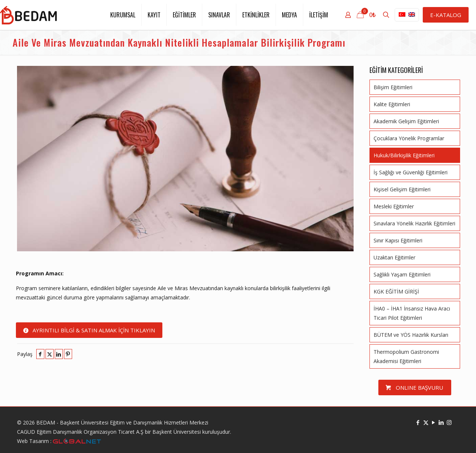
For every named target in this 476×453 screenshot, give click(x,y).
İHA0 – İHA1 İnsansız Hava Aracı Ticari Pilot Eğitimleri (412, 313)
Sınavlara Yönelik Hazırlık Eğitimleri (414, 223)
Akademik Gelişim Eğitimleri (406, 121)
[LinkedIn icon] (441, 422)
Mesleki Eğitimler (394, 206)
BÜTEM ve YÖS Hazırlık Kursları (411, 335)
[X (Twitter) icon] (426, 422)
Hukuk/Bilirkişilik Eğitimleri (404, 155)
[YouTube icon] (434, 422)
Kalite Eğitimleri (392, 104)
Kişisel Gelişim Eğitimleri (402, 189)
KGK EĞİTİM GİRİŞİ (396, 291)
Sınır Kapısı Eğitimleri (398, 240)
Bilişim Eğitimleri (393, 87)
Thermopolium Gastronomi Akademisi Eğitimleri (406, 356)
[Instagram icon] (449, 422)
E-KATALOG (446, 15)
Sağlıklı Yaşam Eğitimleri (402, 274)
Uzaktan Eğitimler (394, 257)
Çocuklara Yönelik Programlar (409, 138)
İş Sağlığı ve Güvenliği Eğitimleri (411, 172)
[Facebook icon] (418, 422)
